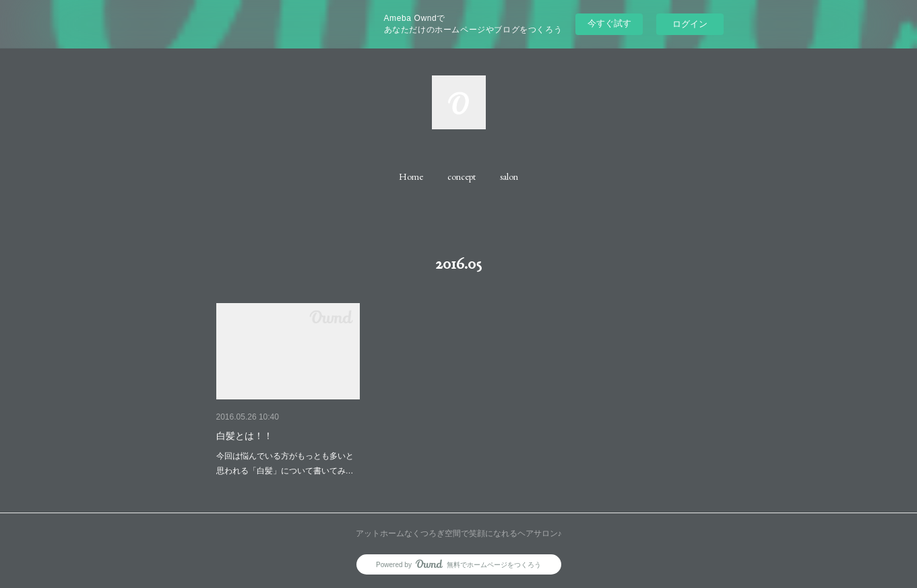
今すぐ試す (609, 23)
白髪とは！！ (245, 436)
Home (411, 176)
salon (509, 176)
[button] (411, 176)
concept (462, 176)
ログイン (690, 24)
